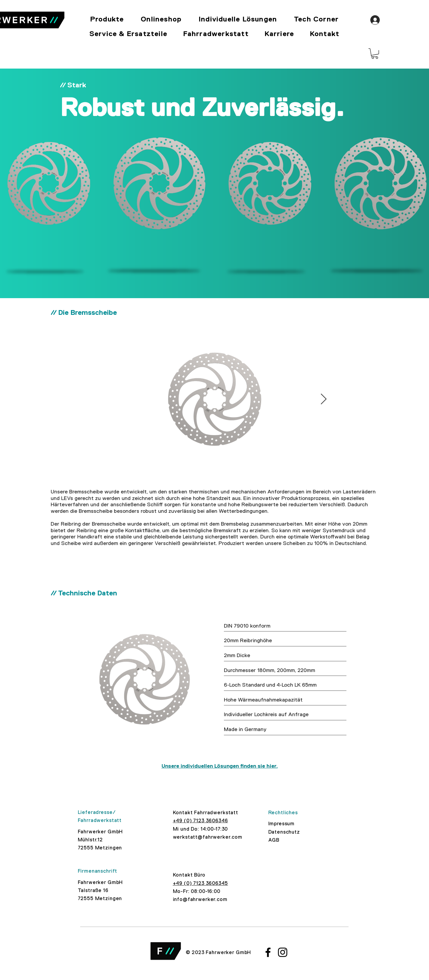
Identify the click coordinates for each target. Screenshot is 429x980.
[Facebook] (268, 952)
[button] (375, 54)
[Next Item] (324, 399)
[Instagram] (283, 952)
